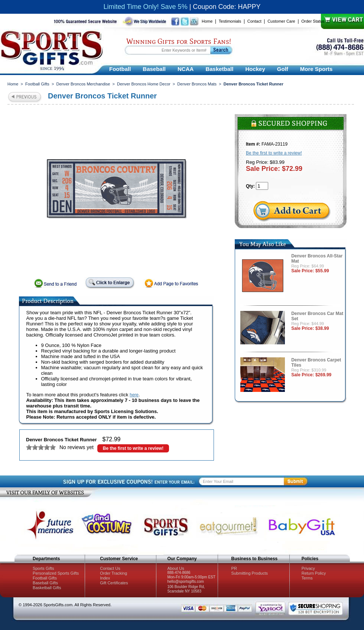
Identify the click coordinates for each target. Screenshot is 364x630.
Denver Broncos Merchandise (83, 84)
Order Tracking (113, 573)
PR (234, 568)
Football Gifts (37, 84)
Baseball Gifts (45, 583)
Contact (254, 21)
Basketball (219, 69)
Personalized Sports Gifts (56, 573)
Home (207, 21)
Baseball (154, 69)
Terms (307, 578)
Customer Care (281, 21)
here (134, 395)
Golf (283, 69)
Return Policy (314, 573)
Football (120, 69)
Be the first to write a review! (133, 448)
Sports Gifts (43, 568)
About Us (175, 568)
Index (105, 578)
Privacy (308, 568)
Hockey (255, 69)
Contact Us (110, 568)
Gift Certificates (114, 583)
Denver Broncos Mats (197, 84)
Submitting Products (250, 573)
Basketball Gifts (47, 588)
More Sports (316, 69)
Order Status (313, 21)
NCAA (186, 69)
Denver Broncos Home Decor (144, 84)
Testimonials (230, 21)
